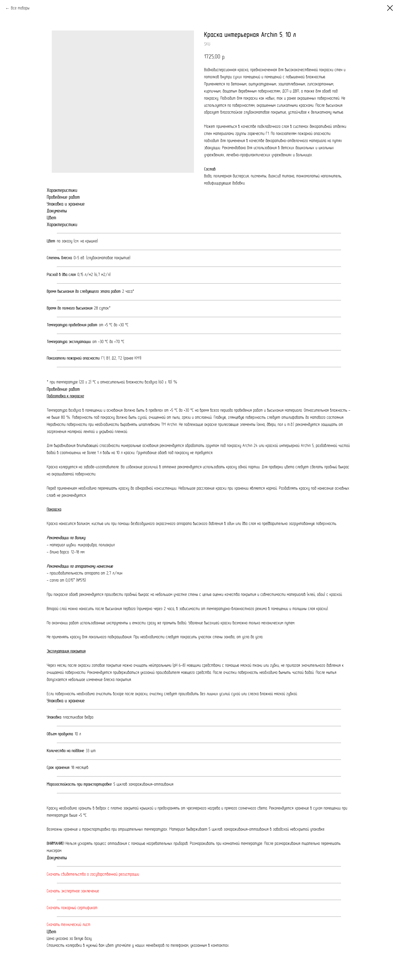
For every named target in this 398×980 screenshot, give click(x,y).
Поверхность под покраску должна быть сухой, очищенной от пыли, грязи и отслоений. (143, 418)
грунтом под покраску (224, 446)
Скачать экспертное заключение (73, 891)
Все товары (20, 8)
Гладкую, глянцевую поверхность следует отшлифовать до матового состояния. (279, 418)
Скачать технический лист (69, 925)
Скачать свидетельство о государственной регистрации (93, 875)
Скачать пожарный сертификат (72, 908)
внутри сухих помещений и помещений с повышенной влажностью (273, 77)
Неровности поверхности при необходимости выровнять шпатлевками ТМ (107, 425)
